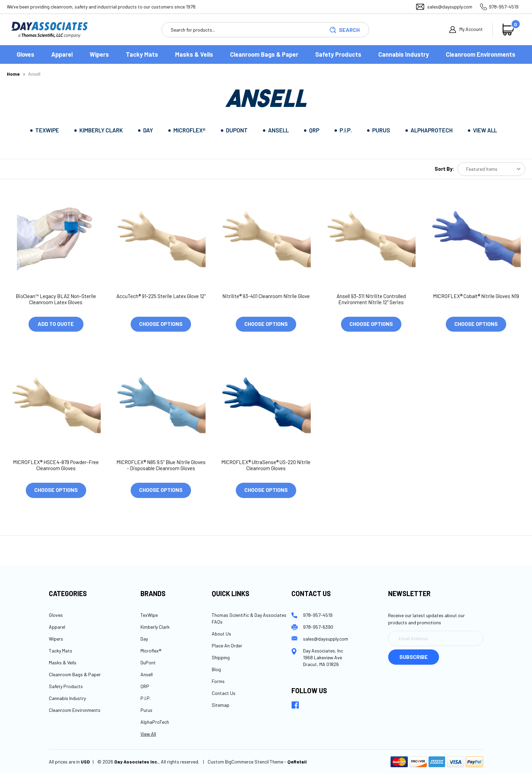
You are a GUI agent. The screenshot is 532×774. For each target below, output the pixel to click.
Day (148, 130)
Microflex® (189, 130)
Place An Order (227, 646)
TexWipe (47, 130)
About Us (221, 634)
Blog (216, 669)
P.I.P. (346, 130)
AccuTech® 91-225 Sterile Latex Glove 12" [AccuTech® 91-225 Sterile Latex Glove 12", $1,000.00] (161, 296)
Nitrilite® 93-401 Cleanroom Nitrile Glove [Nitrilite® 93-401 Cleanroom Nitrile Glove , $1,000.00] (266, 296)
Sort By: (444, 169)
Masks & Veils (194, 54)
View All (485, 130)
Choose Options (161, 324)
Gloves (25, 54)
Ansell (278, 130)
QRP (314, 130)
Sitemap (221, 705)
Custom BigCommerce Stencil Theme (245, 762)
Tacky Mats (142, 54)
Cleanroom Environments (481, 54)
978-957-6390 (318, 627)
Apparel (62, 54)
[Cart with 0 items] (510, 30)
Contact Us (224, 693)
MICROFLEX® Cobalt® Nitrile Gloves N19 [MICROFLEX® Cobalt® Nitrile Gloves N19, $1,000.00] (476, 296)
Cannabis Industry (404, 54)
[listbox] (491, 169)
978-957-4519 (504, 7)
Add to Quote (56, 324)
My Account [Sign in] (466, 30)
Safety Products (338, 54)
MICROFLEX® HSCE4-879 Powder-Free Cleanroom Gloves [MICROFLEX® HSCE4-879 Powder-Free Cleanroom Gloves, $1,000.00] (56, 465)
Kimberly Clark (101, 130)
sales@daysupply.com (450, 7)
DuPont (237, 130)
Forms (218, 681)
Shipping (221, 657)
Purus (381, 130)
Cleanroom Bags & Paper (264, 54)
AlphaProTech (432, 130)
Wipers (99, 54)
